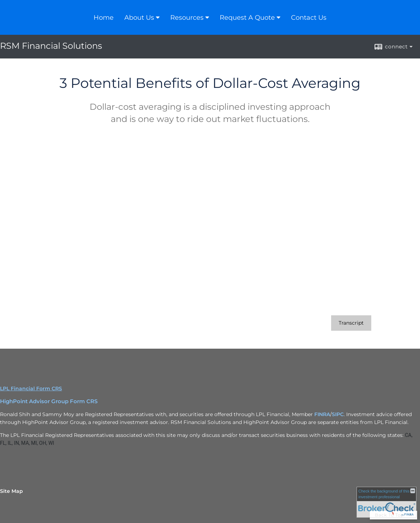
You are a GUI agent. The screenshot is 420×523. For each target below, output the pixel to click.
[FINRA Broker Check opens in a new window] (386, 502)
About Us (139, 18)
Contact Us (309, 18)
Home (104, 18)
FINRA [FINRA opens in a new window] (322, 414)
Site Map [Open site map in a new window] (11, 491)
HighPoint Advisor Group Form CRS (49, 401)
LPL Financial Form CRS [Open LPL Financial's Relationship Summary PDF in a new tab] (31, 388)
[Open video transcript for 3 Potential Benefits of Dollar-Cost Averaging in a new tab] (351, 323)
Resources (187, 18)
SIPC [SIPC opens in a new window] (338, 414)
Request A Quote (247, 18)
